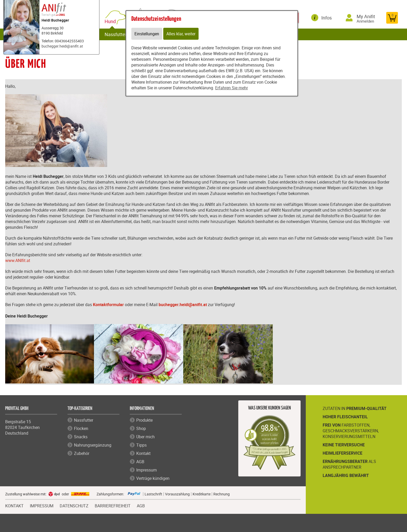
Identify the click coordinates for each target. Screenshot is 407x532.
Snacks (81, 437)
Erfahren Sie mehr (232, 88)
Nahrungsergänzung (93, 445)
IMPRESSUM (42, 505)
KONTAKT (14, 505)
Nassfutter (116, 34)
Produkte (144, 420)
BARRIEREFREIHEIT (113, 505)
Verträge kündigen (153, 478)
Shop (141, 428)
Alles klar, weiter (181, 34)
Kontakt (143, 453)
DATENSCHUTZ (74, 505)
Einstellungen (147, 34)
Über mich (145, 437)
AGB (140, 462)
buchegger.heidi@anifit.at (62, 46)
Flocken (81, 428)
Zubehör (82, 453)
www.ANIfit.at (18, 260)
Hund (111, 21)
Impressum (147, 470)
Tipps (141, 445)
